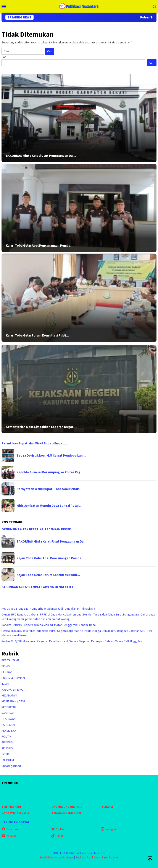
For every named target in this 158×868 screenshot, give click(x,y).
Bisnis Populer (110, 857)
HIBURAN (7, 672)
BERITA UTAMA (10, 660)
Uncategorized (11, 766)
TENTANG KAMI (11, 807)
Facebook (10, 829)
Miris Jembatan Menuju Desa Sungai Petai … (49, 506)
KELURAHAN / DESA (14, 701)
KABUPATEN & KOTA (14, 690)
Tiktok (57, 836)
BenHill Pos (46, 857)
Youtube (9, 836)
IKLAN (5, 684)
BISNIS (6, 666)
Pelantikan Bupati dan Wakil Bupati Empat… (34, 443)
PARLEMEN (8, 725)
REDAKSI (107, 807)
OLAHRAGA (9, 719)
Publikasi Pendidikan (88, 857)
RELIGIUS (7, 748)
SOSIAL (6, 754)
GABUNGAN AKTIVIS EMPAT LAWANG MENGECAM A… (39, 587)
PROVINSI (7, 742)
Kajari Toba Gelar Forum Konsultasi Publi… (37, 335)
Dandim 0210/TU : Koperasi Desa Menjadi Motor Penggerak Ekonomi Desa (49, 625)
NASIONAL (8, 713)
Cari (4, 57)
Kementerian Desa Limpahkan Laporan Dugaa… (41, 427)
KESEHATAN (9, 707)
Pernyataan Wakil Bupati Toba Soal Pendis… (50, 489)
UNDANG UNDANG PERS (67, 807)
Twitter (58, 829)
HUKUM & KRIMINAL (14, 678)
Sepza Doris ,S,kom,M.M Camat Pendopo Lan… (51, 455)
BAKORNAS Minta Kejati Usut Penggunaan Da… (41, 156)
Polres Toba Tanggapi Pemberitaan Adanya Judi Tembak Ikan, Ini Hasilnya (48, 609)
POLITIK (6, 736)
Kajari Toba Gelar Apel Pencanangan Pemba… (40, 246)
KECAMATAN (9, 695)
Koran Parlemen (64, 857)
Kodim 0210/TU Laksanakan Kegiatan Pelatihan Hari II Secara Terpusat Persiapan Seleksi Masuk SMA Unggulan (72, 641)
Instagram (109, 829)
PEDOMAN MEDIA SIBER (67, 813)
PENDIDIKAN (9, 731)
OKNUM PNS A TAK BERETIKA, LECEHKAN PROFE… (38, 529)
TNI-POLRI (8, 760)
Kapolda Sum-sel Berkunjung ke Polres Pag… (50, 472)
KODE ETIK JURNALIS (15, 813)
